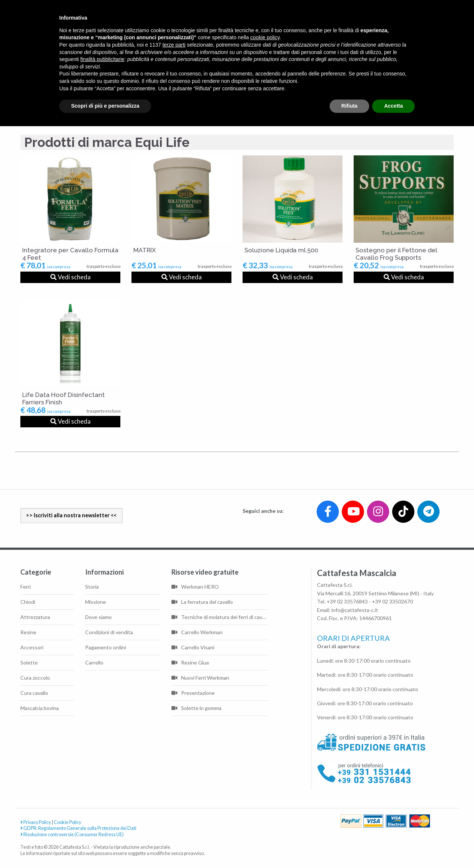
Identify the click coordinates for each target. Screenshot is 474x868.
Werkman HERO (195, 587)
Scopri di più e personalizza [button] (105, 106)
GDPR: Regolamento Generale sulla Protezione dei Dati (78, 829)
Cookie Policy (67, 822)
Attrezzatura (35, 617)
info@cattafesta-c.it (355, 610)
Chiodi (28, 602)
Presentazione (193, 693)
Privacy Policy (36, 822)
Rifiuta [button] (350, 106)
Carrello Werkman (197, 632)
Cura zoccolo (35, 678)
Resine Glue (190, 662)
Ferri (26, 587)
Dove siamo (99, 617)
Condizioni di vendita (109, 632)
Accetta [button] (393, 106)
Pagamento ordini (106, 647)
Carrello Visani (193, 647)
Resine (28, 632)
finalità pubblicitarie (102, 59)
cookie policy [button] (265, 37)
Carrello (94, 662)
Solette (29, 662)
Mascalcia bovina (40, 708)
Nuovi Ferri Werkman (200, 678)
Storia (92, 587)
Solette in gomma (196, 708)
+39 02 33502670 (392, 601)
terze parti (174, 45)
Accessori (32, 647)
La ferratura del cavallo (202, 602)
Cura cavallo (34, 693)
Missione (96, 602)
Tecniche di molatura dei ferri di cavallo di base (220, 617)
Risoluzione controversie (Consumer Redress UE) (72, 835)
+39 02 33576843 (347, 601)
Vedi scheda (71, 277)
